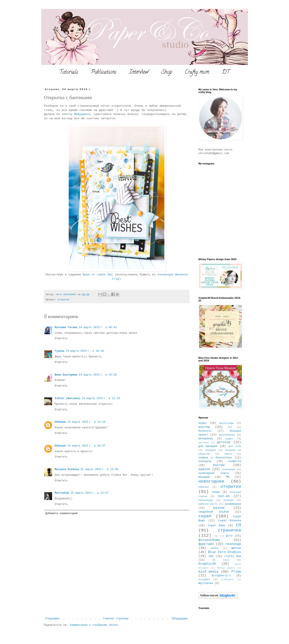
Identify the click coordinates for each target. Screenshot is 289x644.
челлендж (233, 544)
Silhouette (228, 580)
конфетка (235, 461)
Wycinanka (206, 583)
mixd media (208, 572)
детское (224, 442)
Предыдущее (180, 619)
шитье (236, 548)
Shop (167, 72)
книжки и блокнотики (215, 458)
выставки (204, 443)
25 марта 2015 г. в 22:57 (89, 493)
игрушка (211, 450)
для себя (235, 446)
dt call (221, 560)
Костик (219, 465)
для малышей (208, 446)
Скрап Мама (216, 526)
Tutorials (69, 72)
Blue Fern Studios (225, 552)
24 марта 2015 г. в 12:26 (101, 398)
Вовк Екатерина (66, 375)
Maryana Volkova (67, 469)
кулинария (229, 469)
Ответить (61, 339)
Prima (236, 572)
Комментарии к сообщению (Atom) (94, 625)
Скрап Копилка (230, 521)
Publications (104, 72)
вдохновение (227, 435)
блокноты (205, 431)
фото (229, 536)
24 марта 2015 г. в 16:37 (86, 446)
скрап (205, 516)
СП (238, 525)
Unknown (60, 422)
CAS (211, 556)
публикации (206, 500)
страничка (229, 530)
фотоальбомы (209, 540)
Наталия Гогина (66, 328)
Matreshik (62, 493)
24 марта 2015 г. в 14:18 (86, 422)
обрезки (204, 487)
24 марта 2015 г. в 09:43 (98, 328)
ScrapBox (204, 580)
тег (216, 536)
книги (228, 454)
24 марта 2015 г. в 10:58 (98, 375)
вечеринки (206, 439)
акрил (203, 423)
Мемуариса (82, 114)
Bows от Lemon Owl (99, 275)
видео (229, 439)
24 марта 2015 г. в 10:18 (85, 351)
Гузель (60, 351)
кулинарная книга (214, 473)
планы (216, 492)
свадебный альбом (214, 512)
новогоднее (211, 481)
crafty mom (233, 556)
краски (204, 469)
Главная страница (116, 619)
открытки (63, 300)
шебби (215, 548)
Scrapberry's (221, 576)
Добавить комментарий (62, 513)
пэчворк (228, 500)
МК (228, 477)
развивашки (233, 504)
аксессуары (226, 423)
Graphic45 (207, 564)
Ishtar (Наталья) (68, 398)
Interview (139, 72)
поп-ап (224, 496)
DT (226, 72)
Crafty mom (197, 72)
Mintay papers (226, 568)
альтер (204, 427)
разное (219, 508)
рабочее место (208, 504)
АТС (230, 427)
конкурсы (205, 461)
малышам (204, 477)
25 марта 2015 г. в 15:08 (99, 469)
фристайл (206, 544)
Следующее (52, 619)
